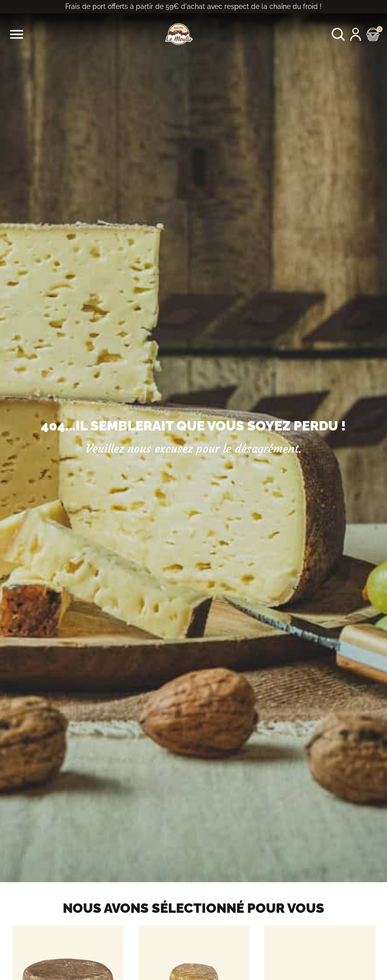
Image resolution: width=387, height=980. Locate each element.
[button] (338, 34)
